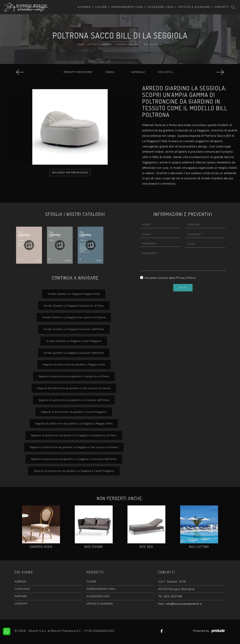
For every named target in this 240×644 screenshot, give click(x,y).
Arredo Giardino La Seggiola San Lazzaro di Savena (74, 317)
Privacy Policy (186, 278)
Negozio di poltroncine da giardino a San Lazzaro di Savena (74, 388)
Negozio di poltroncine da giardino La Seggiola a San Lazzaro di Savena (74, 447)
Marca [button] (110, 72)
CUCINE (91, 582)
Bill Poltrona (153, 44)
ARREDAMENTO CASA (101, 589)
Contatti (222, 7)
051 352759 (173, 596)
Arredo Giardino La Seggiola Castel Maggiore (74, 341)
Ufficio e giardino (194, 7)
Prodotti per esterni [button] (78, 72)
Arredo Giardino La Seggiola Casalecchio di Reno (74, 306)
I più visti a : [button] (166, 72)
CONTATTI (21, 604)
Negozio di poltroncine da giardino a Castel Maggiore (74, 412)
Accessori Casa (161, 7)
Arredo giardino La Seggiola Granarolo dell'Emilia (74, 353)
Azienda (84, 7)
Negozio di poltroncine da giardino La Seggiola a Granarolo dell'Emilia (74, 459)
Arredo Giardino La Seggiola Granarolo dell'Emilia (74, 329)
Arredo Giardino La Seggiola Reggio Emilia (74, 294)
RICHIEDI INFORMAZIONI (70, 173)
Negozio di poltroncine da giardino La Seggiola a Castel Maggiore (74, 471)
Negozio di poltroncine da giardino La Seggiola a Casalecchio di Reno (74, 435)
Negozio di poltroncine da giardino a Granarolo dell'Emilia (74, 400)
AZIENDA (20, 582)
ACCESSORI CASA (98, 596)
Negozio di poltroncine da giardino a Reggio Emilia (74, 364)
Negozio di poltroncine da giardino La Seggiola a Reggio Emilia (74, 423)
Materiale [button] (138, 72)
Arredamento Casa (127, 7)
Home (81, 44)
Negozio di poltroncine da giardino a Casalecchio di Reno (74, 376)
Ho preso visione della (170, 278)
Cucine (101, 7)
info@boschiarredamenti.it (184, 604)
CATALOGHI (22, 589)
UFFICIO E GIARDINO (100, 604)
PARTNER (21, 596)
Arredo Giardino (128, 44)
